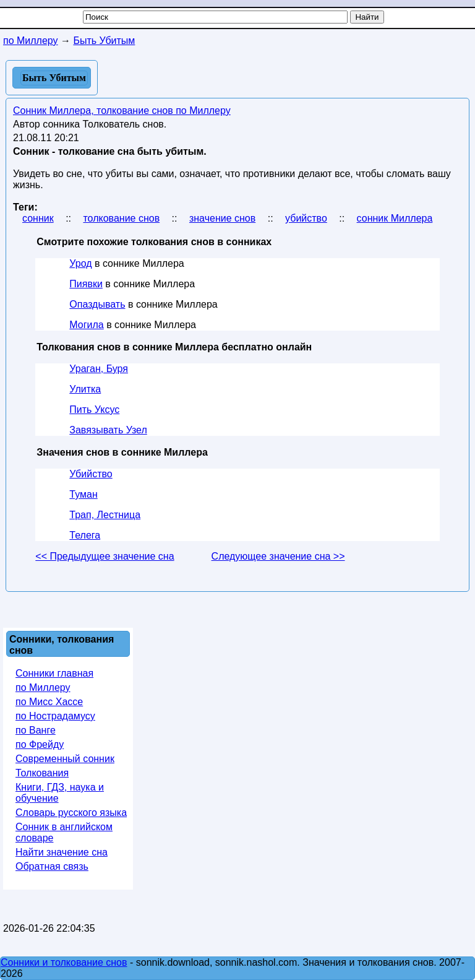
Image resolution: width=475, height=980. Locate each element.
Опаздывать (97, 304)
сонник (38, 218)
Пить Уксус (94, 410)
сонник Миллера (395, 218)
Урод (80, 263)
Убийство (91, 474)
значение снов (222, 218)
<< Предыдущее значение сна (105, 556)
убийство (306, 218)
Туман (83, 494)
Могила (86, 325)
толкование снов (121, 218)
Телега (85, 535)
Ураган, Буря (99, 369)
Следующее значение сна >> (278, 556)
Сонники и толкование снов (64, 962)
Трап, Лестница (105, 515)
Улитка (85, 389)
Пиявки (86, 284)
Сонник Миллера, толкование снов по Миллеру (122, 111)
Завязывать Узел (108, 430)
